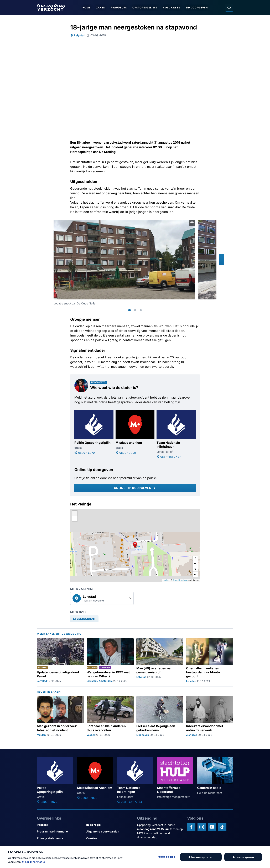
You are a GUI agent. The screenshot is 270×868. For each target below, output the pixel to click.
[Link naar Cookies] (110, 838)
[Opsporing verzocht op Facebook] (191, 827)
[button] (222, 259)
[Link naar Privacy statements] (60, 838)
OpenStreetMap (180, 580)
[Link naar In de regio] (110, 825)
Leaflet (166, 580)
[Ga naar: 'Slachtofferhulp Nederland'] (175, 778)
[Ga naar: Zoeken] (229, 8)
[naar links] (195, 564)
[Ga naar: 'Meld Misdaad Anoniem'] (95, 779)
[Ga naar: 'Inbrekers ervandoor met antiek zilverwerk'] (210, 716)
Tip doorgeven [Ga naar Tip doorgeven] (197, 7)
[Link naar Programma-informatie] (60, 832)
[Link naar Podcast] (60, 825)
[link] (102, 598)
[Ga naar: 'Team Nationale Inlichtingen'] (135, 781)
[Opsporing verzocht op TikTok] (222, 827)
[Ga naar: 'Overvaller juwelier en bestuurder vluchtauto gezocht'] (210, 661)
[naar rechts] (195, 569)
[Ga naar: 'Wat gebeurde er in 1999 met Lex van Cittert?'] (110, 661)
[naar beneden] (195, 574)
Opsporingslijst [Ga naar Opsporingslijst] (145, 7)
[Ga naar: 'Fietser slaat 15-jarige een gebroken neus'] (160, 716)
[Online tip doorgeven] (135, 488)
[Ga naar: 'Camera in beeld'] (215, 776)
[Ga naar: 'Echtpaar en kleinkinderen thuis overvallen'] (110, 716)
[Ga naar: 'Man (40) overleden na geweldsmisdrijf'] (160, 661)
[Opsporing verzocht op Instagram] (202, 827)
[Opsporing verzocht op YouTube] (212, 827)
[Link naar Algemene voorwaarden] (110, 832)
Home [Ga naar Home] (87, 7)
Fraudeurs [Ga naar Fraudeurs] (119, 7)
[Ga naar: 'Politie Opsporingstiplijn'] (94, 432)
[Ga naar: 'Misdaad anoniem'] (135, 432)
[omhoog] (195, 559)
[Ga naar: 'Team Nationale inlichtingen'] (176, 434)
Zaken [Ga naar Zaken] (101, 7)
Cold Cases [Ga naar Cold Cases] (172, 7)
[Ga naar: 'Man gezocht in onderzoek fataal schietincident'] (60, 716)
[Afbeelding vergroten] (192, 223)
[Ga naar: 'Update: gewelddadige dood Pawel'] (60, 661)
